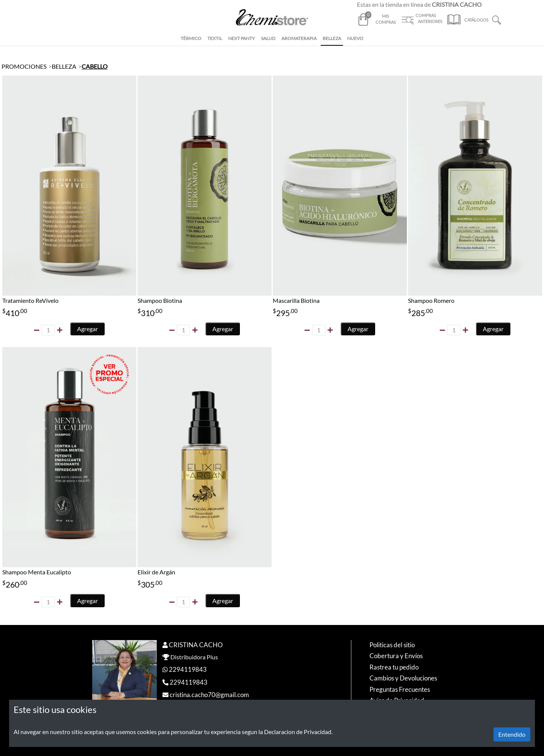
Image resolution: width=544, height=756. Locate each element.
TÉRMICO (191, 38)
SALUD (268, 38)
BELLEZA (332, 38)
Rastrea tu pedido (394, 667)
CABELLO (95, 66)
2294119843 (188, 669)
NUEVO (355, 38)
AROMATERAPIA (299, 38)
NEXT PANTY (242, 38)
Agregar (87, 329)
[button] (497, 19)
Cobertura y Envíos (396, 656)
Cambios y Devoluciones (403, 678)
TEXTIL (215, 38)
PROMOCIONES (24, 66)
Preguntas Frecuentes (400, 689)
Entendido (512, 734)
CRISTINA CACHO (196, 645)
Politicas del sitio (392, 645)
